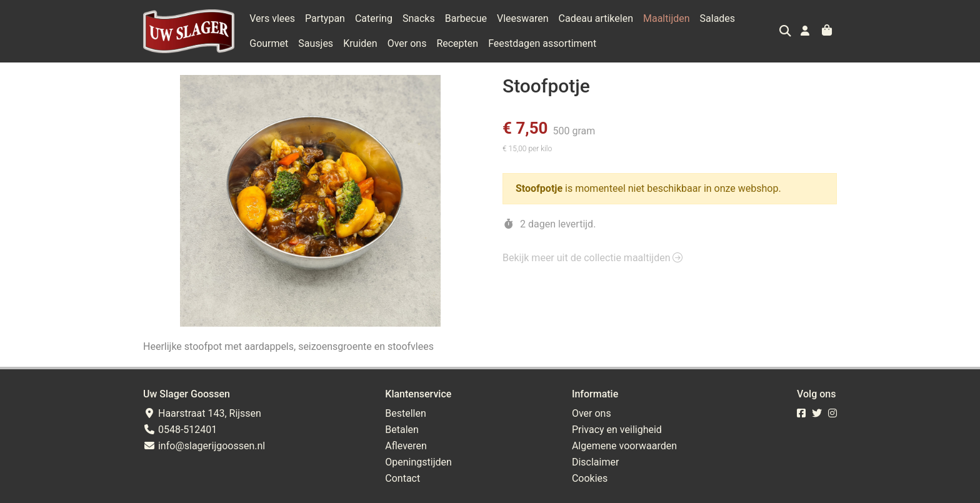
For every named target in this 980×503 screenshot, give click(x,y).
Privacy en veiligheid (617, 430)
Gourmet (269, 43)
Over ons (407, 43)
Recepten (457, 43)
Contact (402, 478)
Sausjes (316, 43)
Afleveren (406, 446)
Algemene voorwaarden (624, 446)
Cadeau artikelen (596, 18)
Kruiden (360, 43)
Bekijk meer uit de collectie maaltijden (592, 258)
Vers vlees (272, 18)
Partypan (325, 18)
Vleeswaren (523, 18)
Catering (374, 18)
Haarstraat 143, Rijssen (202, 413)
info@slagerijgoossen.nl (204, 446)
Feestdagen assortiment (542, 43)
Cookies (590, 478)
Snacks (419, 18)
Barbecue (466, 18)
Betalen (402, 430)
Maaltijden (667, 18)
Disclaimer (595, 462)
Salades (718, 18)
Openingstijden (418, 462)
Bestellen (406, 413)
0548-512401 (180, 430)
